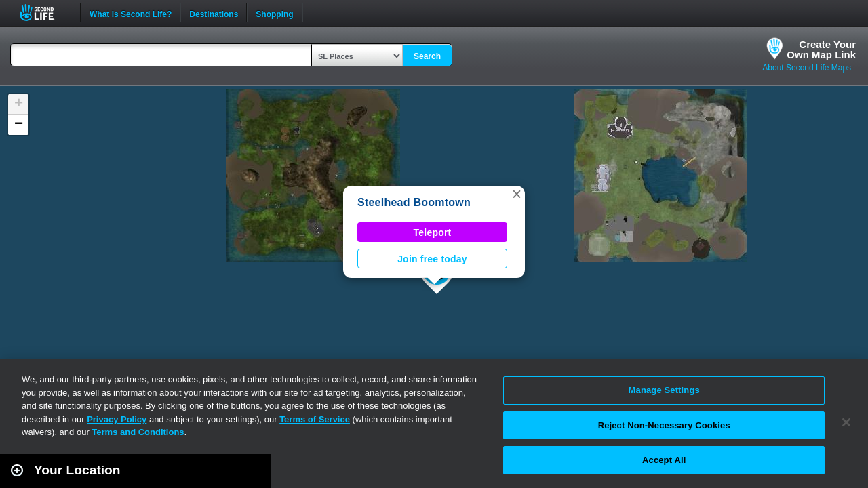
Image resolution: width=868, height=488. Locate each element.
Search (427, 56)
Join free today (432, 259)
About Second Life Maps (807, 68)
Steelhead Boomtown (414, 202)
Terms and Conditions (138, 432)
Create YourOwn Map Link (821, 49)
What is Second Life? (131, 13)
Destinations (214, 13)
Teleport (433, 232)
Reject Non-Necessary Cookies (664, 425)
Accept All (664, 460)
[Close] (846, 422)
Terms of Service (315, 419)
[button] (517, 194)
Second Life (44, 13)
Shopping (274, 13)
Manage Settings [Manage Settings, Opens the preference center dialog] (664, 390)
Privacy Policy (117, 419)
